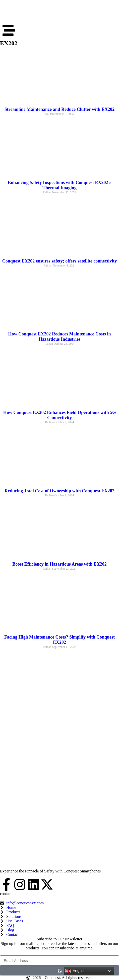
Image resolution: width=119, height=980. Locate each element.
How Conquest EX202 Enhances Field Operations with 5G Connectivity (60, 415)
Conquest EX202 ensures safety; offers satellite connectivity (60, 261)
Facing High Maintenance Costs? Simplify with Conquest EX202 (59, 640)
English (75, 971)
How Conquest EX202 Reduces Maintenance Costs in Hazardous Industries (59, 337)
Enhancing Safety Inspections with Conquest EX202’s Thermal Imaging (59, 185)
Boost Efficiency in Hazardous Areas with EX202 (59, 564)
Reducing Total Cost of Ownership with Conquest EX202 (59, 491)
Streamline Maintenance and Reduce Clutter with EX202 (59, 109)
